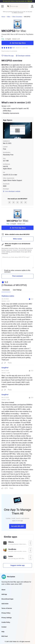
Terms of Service (7, 608)
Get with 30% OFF (17, 526)
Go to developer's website (12, 191)
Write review (18, 239)
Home (3, 17)
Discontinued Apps (7, 599)
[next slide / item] (31, 130)
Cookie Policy (6, 622)
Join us (30, 1)
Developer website (23, 56)
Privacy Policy (6, 613)
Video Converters (17, 17)
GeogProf (5, 368)
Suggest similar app (17, 565)
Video (9, 17)
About (3, 590)
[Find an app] (8, 6)
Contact (4, 627)
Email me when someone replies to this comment (17, 271)
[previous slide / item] (4, 130)
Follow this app (8, 56)
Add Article (5, 604)
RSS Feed (5, 636)
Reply (10, 363)
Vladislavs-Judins (8, 296)
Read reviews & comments (9, 51)
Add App (4, 594)
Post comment (17, 276)
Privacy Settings (7, 618)
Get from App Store (17, 43)
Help (3, 632)
